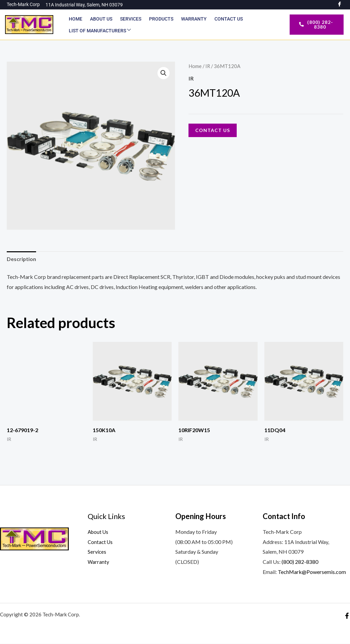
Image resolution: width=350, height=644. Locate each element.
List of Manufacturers (100, 30)
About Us (101, 19)
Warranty (193, 19)
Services (130, 19)
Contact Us (227, 19)
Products (160, 19)
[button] (164, 73)
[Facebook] (347, 616)
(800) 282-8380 (300, 562)
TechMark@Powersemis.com (312, 572)
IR (208, 66)
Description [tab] (22, 259)
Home (76, 19)
